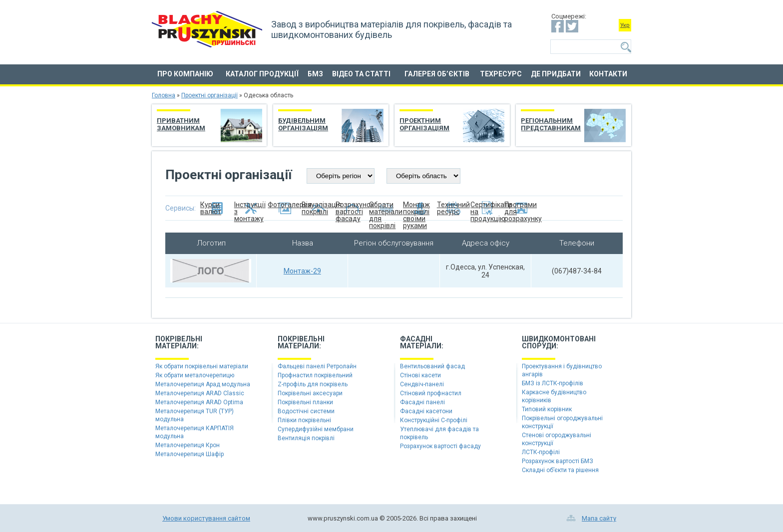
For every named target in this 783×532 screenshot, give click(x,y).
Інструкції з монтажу (250, 208)
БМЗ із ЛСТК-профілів (553, 383)
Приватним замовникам (181, 124)
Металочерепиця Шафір (190, 454)
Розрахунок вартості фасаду (353, 208)
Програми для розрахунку (521, 208)
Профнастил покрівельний (315, 375)
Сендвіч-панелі (422, 384)
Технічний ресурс (453, 208)
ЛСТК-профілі (541, 452)
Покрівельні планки (305, 402)
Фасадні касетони (426, 411)
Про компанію (185, 74)
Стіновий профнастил (431, 393)
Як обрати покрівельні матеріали (202, 366)
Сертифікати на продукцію (487, 208)
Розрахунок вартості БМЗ (558, 461)
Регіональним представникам (551, 124)
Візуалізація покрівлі (319, 208)
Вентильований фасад (432, 366)
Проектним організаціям (424, 124)
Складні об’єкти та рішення (560, 470)
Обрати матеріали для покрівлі (386, 208)
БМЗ (315, 74)
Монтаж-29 (302, 271)
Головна (164, 95)
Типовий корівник (547, 409)
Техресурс (501, 74)
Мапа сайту (599, 518)
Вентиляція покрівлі (306, 438)
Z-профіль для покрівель (313, 384)
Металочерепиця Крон (188, 445)
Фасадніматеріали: (422, 342)
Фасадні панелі (422, 402)
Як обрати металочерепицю (195, 375)
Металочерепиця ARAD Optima (199, 402)
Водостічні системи (306, 411)
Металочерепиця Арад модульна (203, 384)
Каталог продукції (262, 74)
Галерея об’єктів (437, 74)
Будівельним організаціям (303, 124)
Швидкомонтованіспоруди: (559, 342)
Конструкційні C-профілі (434, 420)
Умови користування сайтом (206, 518)
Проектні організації (209, 95)
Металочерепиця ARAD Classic (200, 393)
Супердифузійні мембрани (316, 429)
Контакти (608, 74)
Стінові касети (420, 375)
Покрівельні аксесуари (310, 393)
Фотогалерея (285, 205)
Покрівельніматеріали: (179, 342)
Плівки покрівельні (304, 420)
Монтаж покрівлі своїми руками (416, 208)
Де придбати (556, 74)
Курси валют (211, 208)
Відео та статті (361, 74)
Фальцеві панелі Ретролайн (317, 366)
